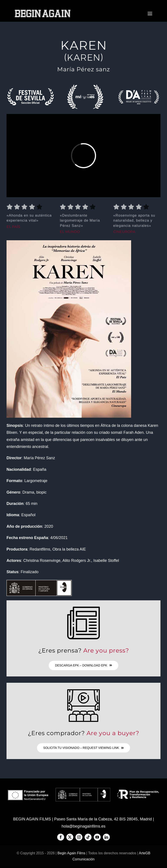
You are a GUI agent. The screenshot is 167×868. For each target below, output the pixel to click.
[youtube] (97, 837)
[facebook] (61, 837)
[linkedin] (106, 837)
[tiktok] (88, 837)
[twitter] (70, 837)
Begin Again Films (71, 853)
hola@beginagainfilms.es (83, 826)
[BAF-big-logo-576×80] (43, 11)
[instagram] (79, 837)
